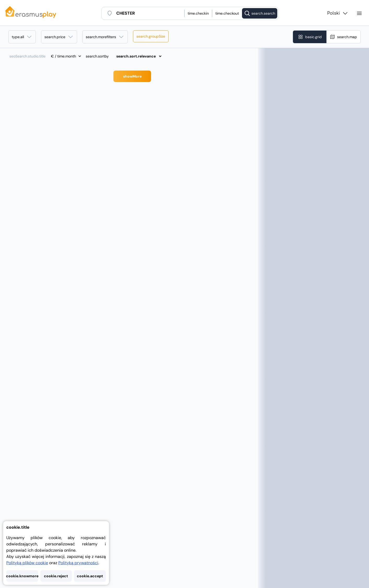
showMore (132, 76)
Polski (338, 13)
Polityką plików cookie (27, 563)
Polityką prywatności (78, 563)
